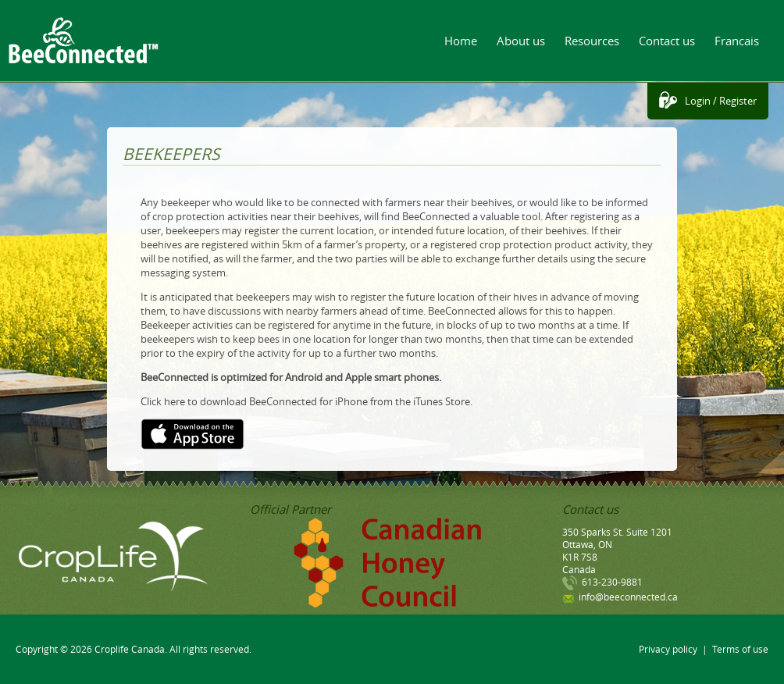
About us (521, 41)
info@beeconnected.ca (628, 597)
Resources (592, 41)
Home (461, 41)
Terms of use (740, 649)
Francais (737, 41)
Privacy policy (668, 649)
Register (738, 101)
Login (698, 101)
